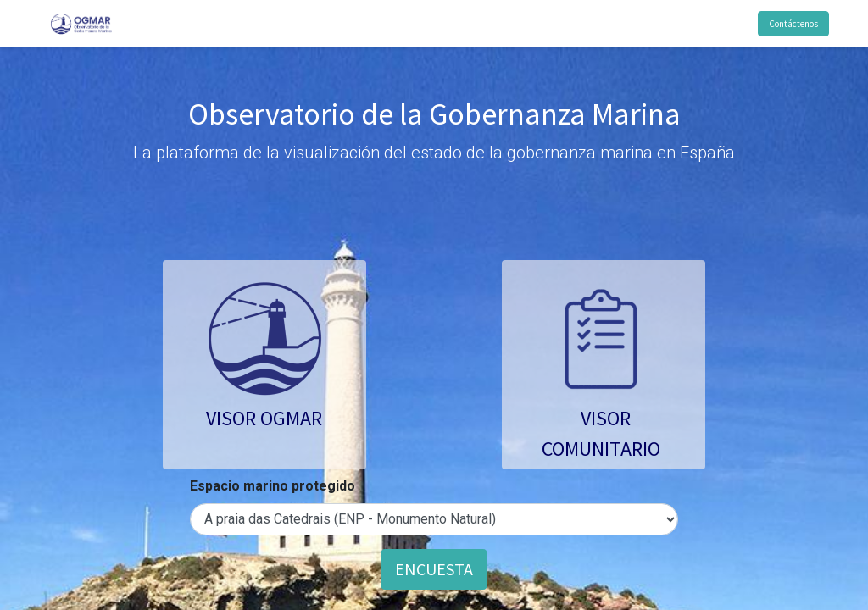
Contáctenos (793, 24)
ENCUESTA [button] (434, 569)
